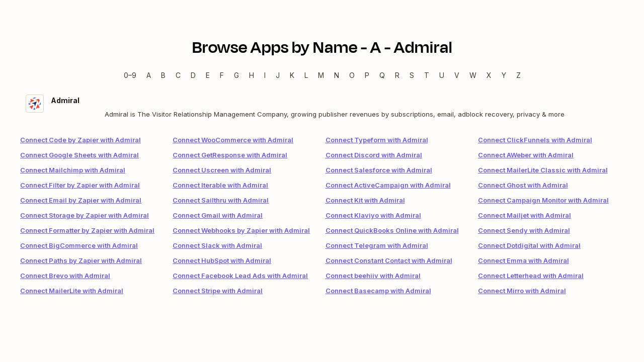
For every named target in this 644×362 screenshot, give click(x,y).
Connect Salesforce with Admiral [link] (379, 170)
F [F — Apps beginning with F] (222, 75)
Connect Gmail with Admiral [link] (218, 215)
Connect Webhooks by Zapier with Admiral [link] (241, 230)
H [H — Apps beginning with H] (252, 75)
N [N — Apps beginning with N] (337, 75)
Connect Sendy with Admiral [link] (524, 230)
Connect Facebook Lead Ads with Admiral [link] (240, 276)
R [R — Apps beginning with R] (397, 75)
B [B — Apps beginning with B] (163, 75)
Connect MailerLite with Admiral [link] (72, 291)
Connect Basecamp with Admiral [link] (378, 291)
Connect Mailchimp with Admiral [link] (73, 170)
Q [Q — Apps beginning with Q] (382, 75)
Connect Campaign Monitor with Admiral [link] (543, 200)
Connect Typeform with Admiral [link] (377, 140)
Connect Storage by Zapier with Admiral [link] (85, 215)
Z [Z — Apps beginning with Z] (518, 75)
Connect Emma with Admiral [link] (524, 260)
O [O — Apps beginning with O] (352, 75)
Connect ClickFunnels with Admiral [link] (535, 140)
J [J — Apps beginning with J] (278, 75)
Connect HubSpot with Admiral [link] (222, 260)
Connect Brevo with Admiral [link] (65, 276)
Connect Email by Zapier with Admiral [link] (81, 200)
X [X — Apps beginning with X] (489, 75)
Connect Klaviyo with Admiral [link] (373, 215)
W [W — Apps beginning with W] (473, 75)
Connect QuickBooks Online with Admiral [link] (392, 230)
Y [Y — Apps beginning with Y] (504, 75)
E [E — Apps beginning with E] (208, 75)
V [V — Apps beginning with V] (457, 75)
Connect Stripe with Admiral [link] (218, 291)
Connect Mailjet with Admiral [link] (525, 215)
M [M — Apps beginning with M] (321, 75)
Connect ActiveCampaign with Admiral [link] (388, 185)
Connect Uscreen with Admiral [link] (222, 170)
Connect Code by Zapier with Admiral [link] (80, 140)
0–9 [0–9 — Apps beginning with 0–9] (130, 75)
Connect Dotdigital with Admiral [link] (529, 245)
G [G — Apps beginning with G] (236, 75)
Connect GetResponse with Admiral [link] (230, 155)
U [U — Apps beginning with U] (442, 75)
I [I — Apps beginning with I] (265, 75)
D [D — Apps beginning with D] (193, 75)
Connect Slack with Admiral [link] (217, 245)
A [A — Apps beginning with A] (149, 75)
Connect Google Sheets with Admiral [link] (79, 155)
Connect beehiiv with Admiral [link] (373, 276)
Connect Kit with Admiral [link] (365, 200)
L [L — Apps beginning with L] (306, 75)
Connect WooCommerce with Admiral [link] (233, 140)
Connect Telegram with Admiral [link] (377, 245)
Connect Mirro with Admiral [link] (522, 291)
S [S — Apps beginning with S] (412, 75)
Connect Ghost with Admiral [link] (523, 185)
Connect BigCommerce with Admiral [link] (79, 245)
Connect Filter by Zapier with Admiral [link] (80, 185)
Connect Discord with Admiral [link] (374, 155)
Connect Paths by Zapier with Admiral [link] (81, 260)
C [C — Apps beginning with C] (178, 75)
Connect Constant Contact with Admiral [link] (389, 260)
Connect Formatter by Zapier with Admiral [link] (87, 230)
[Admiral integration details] (322, 107)
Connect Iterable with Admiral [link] (220, 185)
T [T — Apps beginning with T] (427, 75)
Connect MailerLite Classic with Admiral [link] (543, 170)
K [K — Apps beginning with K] (292, 75)
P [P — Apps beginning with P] (367, 75)
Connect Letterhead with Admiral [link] (531, 276)
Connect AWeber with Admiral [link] (526, 155)
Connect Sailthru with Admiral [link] (221, 200)
